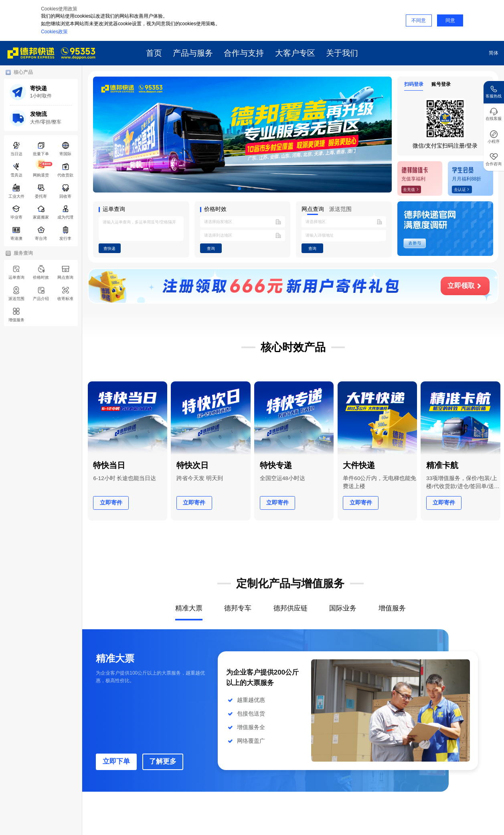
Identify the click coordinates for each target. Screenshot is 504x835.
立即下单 (116, 761)
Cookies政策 (54, 32)
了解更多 (163, 761)
